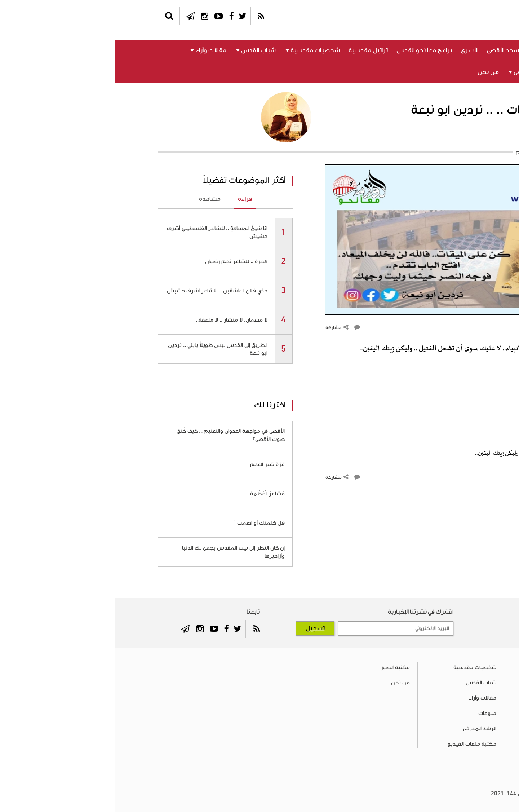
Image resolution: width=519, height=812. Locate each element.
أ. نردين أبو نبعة (448, 136)
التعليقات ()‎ (459, 328)
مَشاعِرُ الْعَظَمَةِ (152, 494)
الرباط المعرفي (417, 72)
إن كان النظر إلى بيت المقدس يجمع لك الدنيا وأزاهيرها (118, 552)
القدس (429, 50)
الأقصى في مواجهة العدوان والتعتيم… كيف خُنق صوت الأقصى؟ (116, 435)
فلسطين (459, 50)
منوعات (461, 72)
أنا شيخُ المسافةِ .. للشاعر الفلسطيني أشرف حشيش (102, 232)
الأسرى (354, 50)
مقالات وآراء (96, 50)
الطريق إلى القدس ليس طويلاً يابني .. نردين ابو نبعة (103, 349)
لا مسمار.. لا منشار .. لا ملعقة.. (117, 320)
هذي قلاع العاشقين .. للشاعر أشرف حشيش (102, 291)
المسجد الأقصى (392, 50)
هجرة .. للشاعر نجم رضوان (121, 261)
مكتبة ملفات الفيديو (357, 744)
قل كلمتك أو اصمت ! (144, 523)
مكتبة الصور (280, 667)
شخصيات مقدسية (200, 50)
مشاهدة (95, 199)
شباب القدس (143, 50)
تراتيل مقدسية (253, 50)
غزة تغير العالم (152, 464)
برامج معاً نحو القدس (309, 50)
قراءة (130, 199)
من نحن (373, 72)
